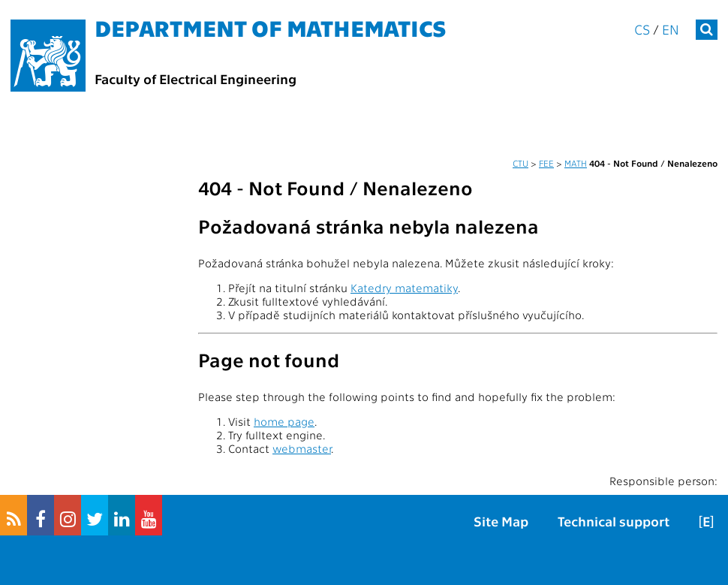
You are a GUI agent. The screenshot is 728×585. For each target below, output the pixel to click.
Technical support (614, 521)
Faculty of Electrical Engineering (196, 78)
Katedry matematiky (404, 288)
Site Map (501, 521)
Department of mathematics (271, 27)
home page (284, 421)
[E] (706, 521)
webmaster (302, 448)
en (671, 29)
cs (642, 29)
